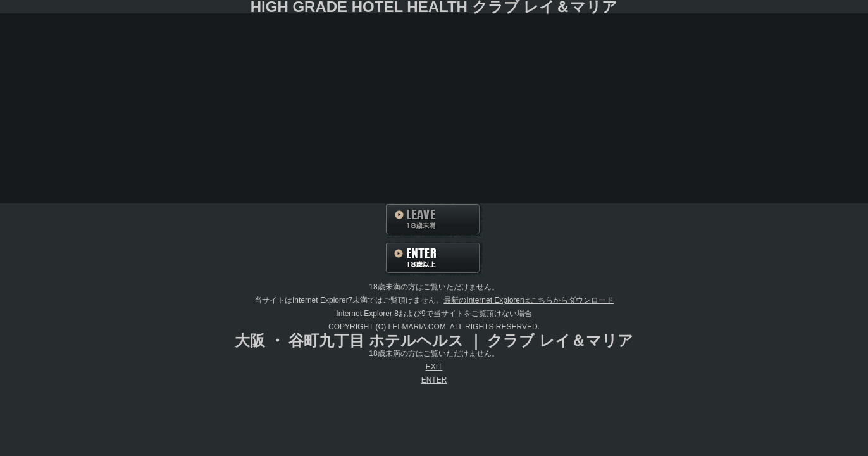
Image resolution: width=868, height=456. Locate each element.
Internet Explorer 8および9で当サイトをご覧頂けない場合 (434, 313)
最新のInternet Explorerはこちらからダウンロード (529, 300)
